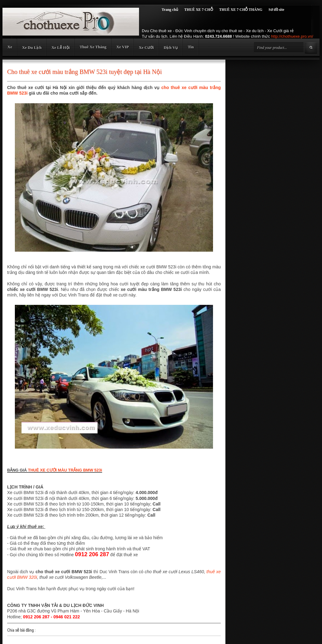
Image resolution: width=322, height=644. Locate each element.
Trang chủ (170, 10)
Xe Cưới (146, 47)
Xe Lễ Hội (61, 47)
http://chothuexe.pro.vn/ (292, 36)
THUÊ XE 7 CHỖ (199, 10)
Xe (10, 47)
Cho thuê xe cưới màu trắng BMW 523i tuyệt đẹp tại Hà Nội (84, 72)
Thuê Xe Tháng (93, 47)
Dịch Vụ (171, 47)
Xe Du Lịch (32, 47)
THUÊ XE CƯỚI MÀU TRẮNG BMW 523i (65, 470)
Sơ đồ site (276, 10)
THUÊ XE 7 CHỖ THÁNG (241, 10)
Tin (191, 47)
